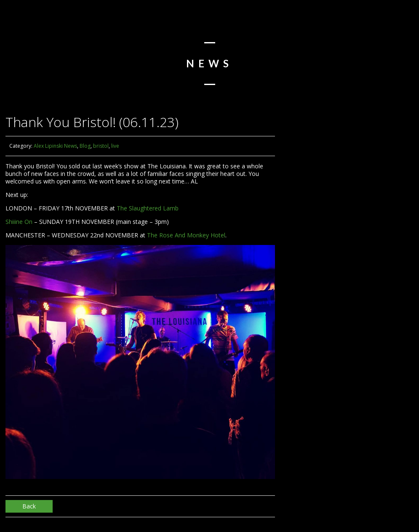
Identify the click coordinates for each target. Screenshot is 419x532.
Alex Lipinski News (55, 146)
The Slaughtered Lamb (148, 208)
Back (29, 506)
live (115, 146)
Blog (85, 146)
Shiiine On (19, 222)
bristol (101, 146)
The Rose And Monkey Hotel (186, 235)
